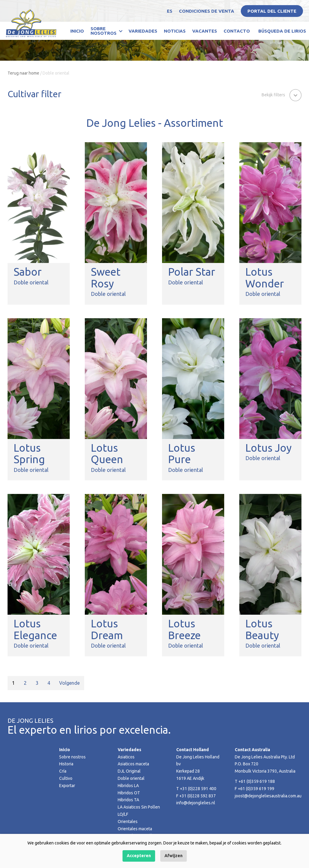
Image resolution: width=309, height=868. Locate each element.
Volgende (69, 683)
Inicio (77, 31)
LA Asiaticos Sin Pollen (139, 807)
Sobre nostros (72, 757)
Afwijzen (174, 856)
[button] (282, 94)
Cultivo (66, 778)
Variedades (143, 31)
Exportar (67, 786)
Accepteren (139, 856)
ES (170, 11)
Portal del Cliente (272, 11)
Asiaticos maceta (133, 764)
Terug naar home (23, 73)
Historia (66, 764)
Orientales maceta (135, 829)
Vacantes (205, 31)
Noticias (175, 31)
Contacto (237, 31)
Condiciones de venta (207, 11)
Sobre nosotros (104, 31)
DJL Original (129, 771)
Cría (63, 771)
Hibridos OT (129, 793)
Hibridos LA (128, 786)
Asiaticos (126, 757)
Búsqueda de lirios (282, 31)
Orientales (128, 822)
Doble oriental (131, 778)
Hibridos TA (128, 800)
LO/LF (123, 814)
